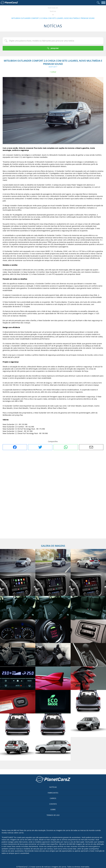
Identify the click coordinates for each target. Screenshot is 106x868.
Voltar (54, 72)
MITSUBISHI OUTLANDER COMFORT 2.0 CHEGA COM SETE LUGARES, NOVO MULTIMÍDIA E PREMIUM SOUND (53, 18)
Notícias (53, 11)
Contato (53, 804)
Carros (53, 798)
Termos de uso (53, 815)
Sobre (53, 809)
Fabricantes (53, 793)
